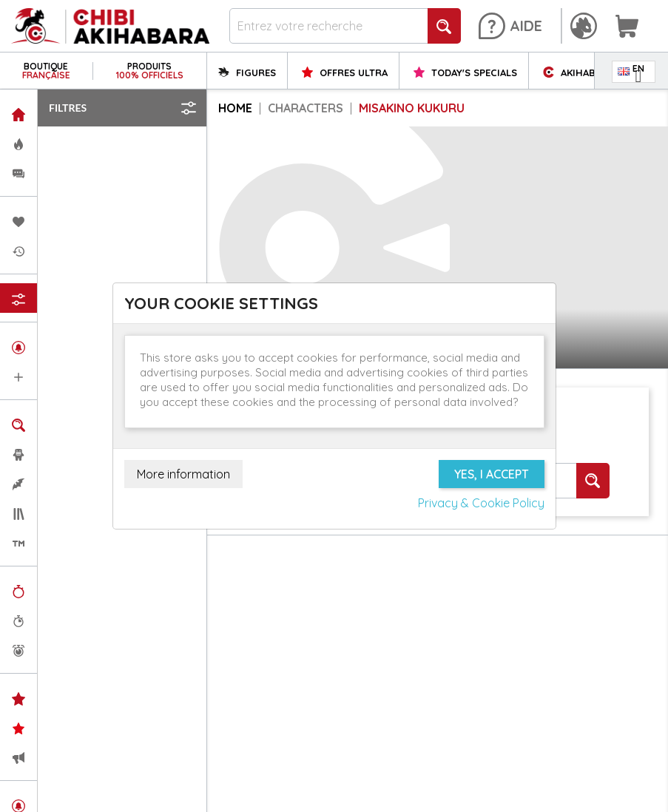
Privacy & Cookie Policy (481, 503)
